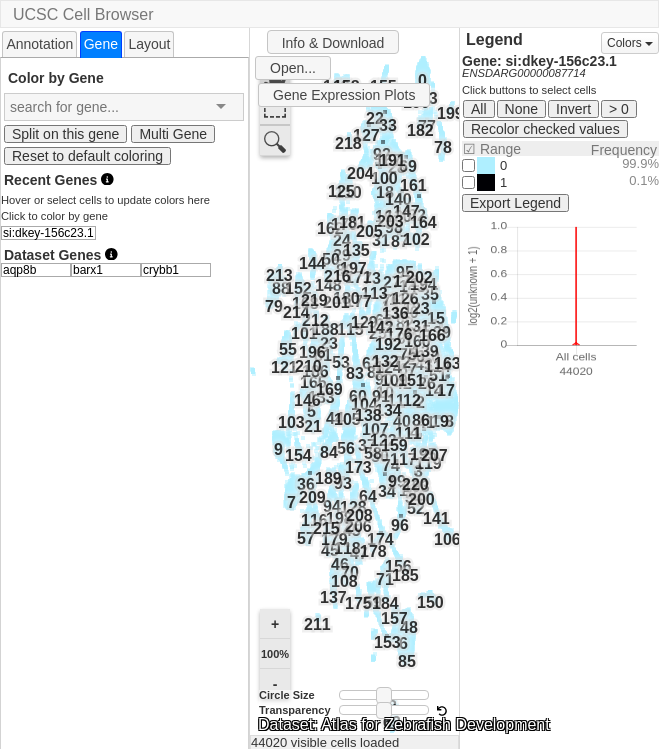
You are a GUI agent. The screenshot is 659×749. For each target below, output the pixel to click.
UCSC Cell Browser (83, 14)
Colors (630, 43)
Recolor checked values (545, 129)
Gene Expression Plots (344, 95)
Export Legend (515, 203)
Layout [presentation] (149, 44)
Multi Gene (173, 134)
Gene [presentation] (101, 44)
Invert (573, 109)
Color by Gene (56, 77)
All (479, 109)
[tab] (39, 43)
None (521, 109)
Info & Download (333, 43)
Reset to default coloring (87, 156)
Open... (293, 68)
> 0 (619, 109)
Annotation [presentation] (39, 44)
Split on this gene (65, 134)
